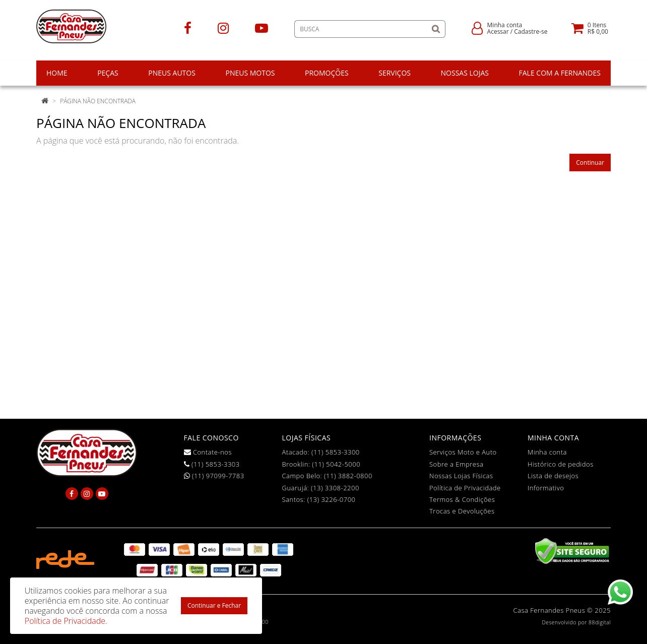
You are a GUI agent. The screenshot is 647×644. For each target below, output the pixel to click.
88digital (600, 622)
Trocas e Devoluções (462, 511)
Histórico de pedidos (561, 464)
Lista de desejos (553, 476)
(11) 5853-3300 (336, 452)
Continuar (590, 163)
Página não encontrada (98, 101)
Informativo (546, 488)
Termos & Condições (462, 499)
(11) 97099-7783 (214, 476)
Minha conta (547, 452)
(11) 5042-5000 (336, 464)
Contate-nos (208, 452)
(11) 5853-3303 (212, 464)
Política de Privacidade (465, 488)
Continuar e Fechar (214, 605)
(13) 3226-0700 (332, 499)
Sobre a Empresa (456, 464)
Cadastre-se (531, 31)
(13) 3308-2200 (335, 488)
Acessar (498, 31)
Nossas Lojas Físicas (461, 476)
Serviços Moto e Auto (463, 452)
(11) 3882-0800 (348, 476)
